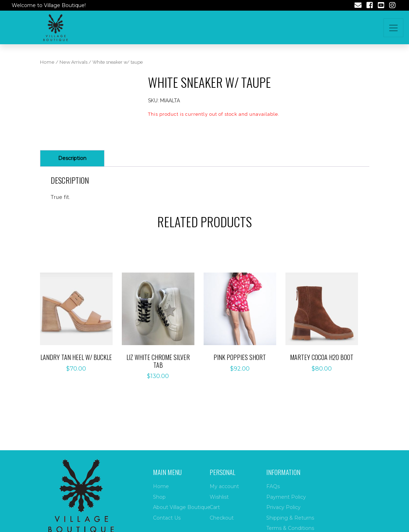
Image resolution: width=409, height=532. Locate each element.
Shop (159, 497)
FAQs (273, 486)
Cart (215, 507)
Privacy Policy (283, 507)
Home (47, 62)
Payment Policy (286, 497)
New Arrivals (73, 62)
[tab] (72, 158)
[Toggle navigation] (393, 28)
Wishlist (219, 497)
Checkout (222, 518)
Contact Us (167, 518)
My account (224, 486)
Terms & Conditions (290, 528)
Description (72, 158)
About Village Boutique (182, 507)
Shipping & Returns (290, 518)
